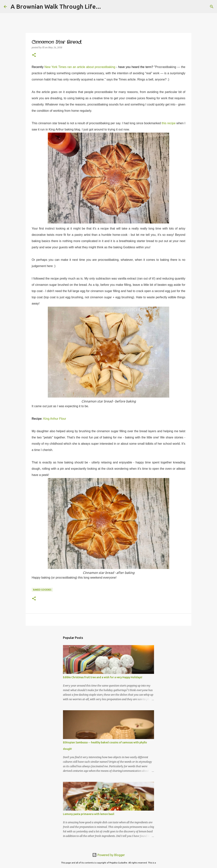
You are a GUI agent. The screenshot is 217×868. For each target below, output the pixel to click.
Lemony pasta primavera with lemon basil (89, 814)
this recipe (169, 123)
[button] (34, 55)
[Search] (212, 7)
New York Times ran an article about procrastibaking (80, 67)
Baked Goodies (42, 590)
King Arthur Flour (55, 419)
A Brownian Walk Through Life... (56, 6)
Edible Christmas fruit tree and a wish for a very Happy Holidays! (103, 677)
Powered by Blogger (108, 855)
